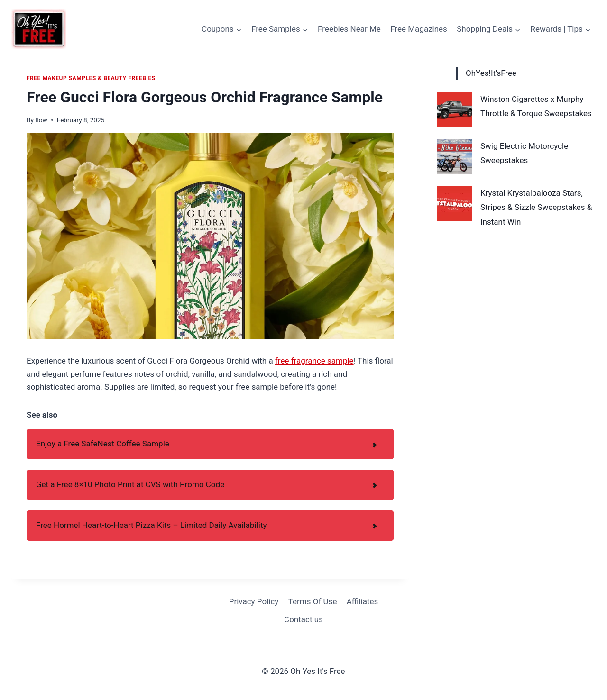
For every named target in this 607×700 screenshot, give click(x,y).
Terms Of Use (313, 601)
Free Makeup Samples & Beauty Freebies (91, 78)
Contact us (303, 619)
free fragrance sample (314, 361)
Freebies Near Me (349, 29)
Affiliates (362, 601)
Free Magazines (419, 29)
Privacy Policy (254, 601)
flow (41, 120)
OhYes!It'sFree (491, 73)
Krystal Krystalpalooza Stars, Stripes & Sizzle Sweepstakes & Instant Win (536, 207)
